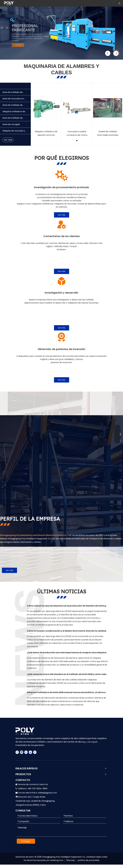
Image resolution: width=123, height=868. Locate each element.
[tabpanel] (46, 114)
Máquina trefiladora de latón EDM (14, 112)
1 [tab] (77, 141)
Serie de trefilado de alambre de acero (12, 119)
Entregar (26, 841)
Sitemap (71, 860)
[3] (62, 281)
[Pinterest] (35, 752)
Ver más (21, 45)
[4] (62, 337)
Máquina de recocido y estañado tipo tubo (14, 132)
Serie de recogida (11, 124)
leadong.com (57, 860)
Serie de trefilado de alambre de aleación (13, 93)
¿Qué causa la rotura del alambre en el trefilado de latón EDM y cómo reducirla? (70, 674)
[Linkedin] (22, 752)
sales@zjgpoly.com (47, 793)
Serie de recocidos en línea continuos (13, 100)
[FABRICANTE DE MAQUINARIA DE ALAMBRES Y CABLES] (54, 454)
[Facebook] (17, 752)
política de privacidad (88, 860)
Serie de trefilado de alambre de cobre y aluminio (12, 106)
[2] (62, 224)
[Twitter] (26, 752)
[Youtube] (30, 752)
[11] (62, 176)
